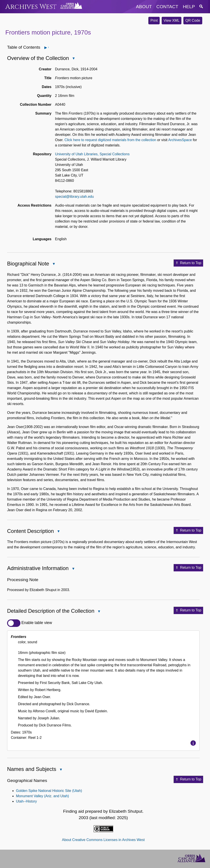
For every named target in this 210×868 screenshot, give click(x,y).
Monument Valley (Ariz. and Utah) (42, 796)
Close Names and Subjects (61, 770)
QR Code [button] (193, 20)
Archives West (31, 7)
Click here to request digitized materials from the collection (110, 140)
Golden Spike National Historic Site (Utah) (49, 791)
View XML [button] (172, 20)
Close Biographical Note (53, 264)
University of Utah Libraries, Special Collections (92, 154)
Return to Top (188, 263)
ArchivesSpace (180, 140)
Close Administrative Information (73, 569)
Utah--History (26, 801)
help (189, 7)
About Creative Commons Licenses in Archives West (103, 840)
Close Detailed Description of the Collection (99, 612)
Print (154, 20)
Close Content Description (58, 532)
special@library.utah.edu (74, 197)
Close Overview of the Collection (73, 59)
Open (48, 47)
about (144, 7)
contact (167, 7)
